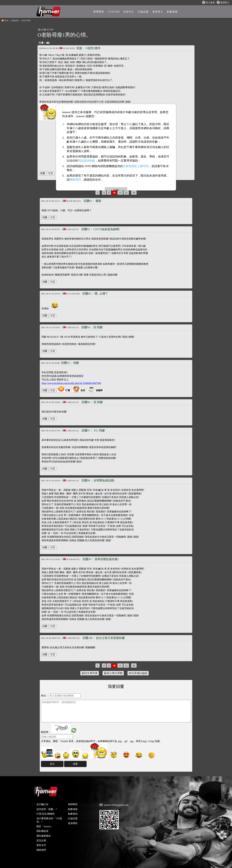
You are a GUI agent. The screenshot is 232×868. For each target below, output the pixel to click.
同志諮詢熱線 (87, 161)
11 (120, 193)
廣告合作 (41, 845)
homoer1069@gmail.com (116, 805)
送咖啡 (95, 390)
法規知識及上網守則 (136, 166)
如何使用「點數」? (47, 809)
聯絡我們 (41, 850)
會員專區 (73, 823)
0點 (48, 43)
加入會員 (208, 2)
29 (134, 193)
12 (126, 193)
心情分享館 (26, 20)
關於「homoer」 (45, 826)
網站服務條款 (44, 836)
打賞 (64, 390)
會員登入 (223, 2)
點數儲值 (73, 809)
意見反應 (41, 840)
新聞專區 (73, 804)
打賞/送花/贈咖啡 (46, 814)
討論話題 (15, 20)
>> (139, 193)
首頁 (6, 20)
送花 (79, 390)
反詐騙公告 (42, 804)
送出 (52, 764)
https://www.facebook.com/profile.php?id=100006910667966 (71, 383)
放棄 (75, 764)
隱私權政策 (42, 831)
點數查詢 (73, 814)
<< (93, 193)
